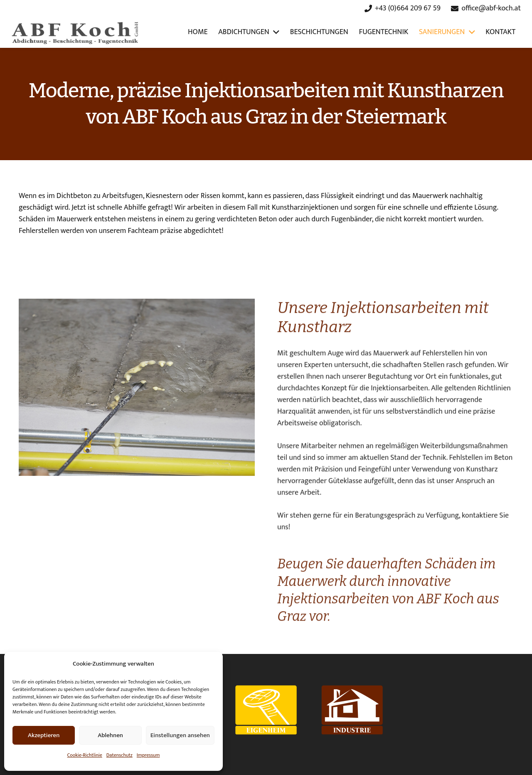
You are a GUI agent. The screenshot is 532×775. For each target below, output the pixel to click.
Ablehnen (110, 735)
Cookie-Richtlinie (85, 755)
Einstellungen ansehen (180, 735)
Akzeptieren (44, 735)
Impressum (148, 755)
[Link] (76, 32)
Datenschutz (119, 755)
